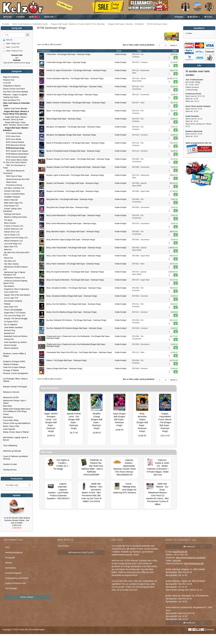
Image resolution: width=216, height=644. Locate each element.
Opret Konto (63, 546)
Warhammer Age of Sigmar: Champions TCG (14, 274)
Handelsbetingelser (14, 552)
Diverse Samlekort (11, 348)
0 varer (208, 17)
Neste (174, 45)
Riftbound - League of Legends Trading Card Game (15, 96)
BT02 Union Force (12, 136)
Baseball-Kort (9, 333)
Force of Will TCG (11, 292)
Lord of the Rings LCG (12, 244)
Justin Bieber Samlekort (13, 327)
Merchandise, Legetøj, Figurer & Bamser (16, 439)
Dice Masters (9, 286)
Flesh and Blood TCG (11, 100)
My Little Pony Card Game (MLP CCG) (16, 254)
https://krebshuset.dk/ (194, 563)
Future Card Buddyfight (13, 310)
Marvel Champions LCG (13, 241)
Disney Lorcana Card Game (14, 89)
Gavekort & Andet (10, 464)
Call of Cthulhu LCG (11, 235)
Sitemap (210, 630)
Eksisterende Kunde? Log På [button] (81, 552)
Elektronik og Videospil (12, 451)
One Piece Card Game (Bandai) (16, 92)
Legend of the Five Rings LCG (15, 238)
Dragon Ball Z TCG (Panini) (14, 313)
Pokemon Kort (9, 80)
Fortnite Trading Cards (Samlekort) (12, 210)
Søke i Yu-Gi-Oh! (11, 47)
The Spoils (8, 220)
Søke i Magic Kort (11, 44)
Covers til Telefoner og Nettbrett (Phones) (15, 458)
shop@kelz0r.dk (180, 552)
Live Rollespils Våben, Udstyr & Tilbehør (15, 380)
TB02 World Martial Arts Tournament (14, 172)
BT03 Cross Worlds (12, 139)
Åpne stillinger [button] (27, 597)
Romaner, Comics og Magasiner (16, 373)
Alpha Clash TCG (10, 247)
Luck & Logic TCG (11, 298)
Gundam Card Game (12, 191)
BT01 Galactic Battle (13, 133)
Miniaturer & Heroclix (11, 392)
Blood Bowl (7, 406)
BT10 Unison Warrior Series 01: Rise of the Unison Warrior (15, 161)
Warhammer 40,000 (11, 398)
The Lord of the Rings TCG (14, 316)
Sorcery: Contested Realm (14, 194)
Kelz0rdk (177, 561)
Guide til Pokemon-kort (16, 583)
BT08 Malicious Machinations (16, 154)
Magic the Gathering (11, 77)
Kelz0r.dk (23, 630)
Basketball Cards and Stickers (15, 336)
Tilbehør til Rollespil (11, 364)
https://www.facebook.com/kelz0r (191, 558)
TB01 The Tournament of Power (14, 167)
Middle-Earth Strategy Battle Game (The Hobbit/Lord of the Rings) (17, 410)
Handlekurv (199, 28)
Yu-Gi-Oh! (7, 83)
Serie (119, 51)
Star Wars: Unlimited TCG (14, 188)
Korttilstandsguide (13, 573)
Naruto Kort (8, 258)
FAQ (7, 547)
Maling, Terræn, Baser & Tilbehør (16, 432)
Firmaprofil (10, 558)
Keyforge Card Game (12, 214)
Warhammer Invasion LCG (14, 278)
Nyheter (17, 495)
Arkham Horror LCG (11, 232)
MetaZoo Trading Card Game (15, 217)
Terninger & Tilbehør (11, 370)
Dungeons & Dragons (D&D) (14, 361)
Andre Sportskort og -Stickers (15, 342)
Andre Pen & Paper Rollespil (14, 367)
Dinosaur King (9, 330)
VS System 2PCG (11, 322)
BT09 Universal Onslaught (15, 157)
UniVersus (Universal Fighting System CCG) (15, 282)
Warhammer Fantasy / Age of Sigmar (14, 402)
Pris (175, 51)
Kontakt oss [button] (189, 547)
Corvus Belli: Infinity (11, 420)
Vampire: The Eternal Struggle (15, 319)
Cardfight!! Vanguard (12, 197)
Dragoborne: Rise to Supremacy (16, 289)
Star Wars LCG (10, 261)
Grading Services (10, 470)
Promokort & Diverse (13, 185)
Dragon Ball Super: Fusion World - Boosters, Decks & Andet (16, 124)
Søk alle (8, 40)
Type (139, 51)
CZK (50, 17)
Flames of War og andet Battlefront (17, 423)
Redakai (7, 304)
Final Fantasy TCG (11, 206)
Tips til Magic (11, 588)
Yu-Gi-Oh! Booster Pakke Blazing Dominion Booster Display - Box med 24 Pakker (17, 520)
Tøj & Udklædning (10, 446)
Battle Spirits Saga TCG (13, 203)
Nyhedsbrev (11, 568)
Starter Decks (10, 182)
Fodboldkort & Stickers (12, 86)
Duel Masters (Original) (13, 301)
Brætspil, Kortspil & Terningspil (15, 387)
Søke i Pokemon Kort (13, 51)
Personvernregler (37, 630)
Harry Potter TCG (10, 307)
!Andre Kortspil (121, 54)
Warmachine (8, 417)
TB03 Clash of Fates (13, 176)
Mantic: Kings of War (11, 426)
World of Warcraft (10, 200)
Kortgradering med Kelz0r (17, 578)
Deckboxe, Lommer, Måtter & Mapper (14, 355)
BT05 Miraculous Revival (14, 145)
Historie (9, 563)
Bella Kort (7, 250)
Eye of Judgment (10, 325)
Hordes (6, 414)
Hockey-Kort (8, 339)
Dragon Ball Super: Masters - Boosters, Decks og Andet (15, 118)
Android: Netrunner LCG (13, 229)
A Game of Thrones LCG (13, 226)
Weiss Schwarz (10, 223)
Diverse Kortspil (10, 345)
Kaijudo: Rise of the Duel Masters (17, 295)
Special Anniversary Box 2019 (16, 179)
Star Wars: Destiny (11, 264)
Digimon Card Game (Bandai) (15, 109)
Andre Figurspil (9, 429)
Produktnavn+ (44, 51)
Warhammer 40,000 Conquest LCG (15, 268)
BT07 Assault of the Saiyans (16, 151)
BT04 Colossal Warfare (14, 142)
